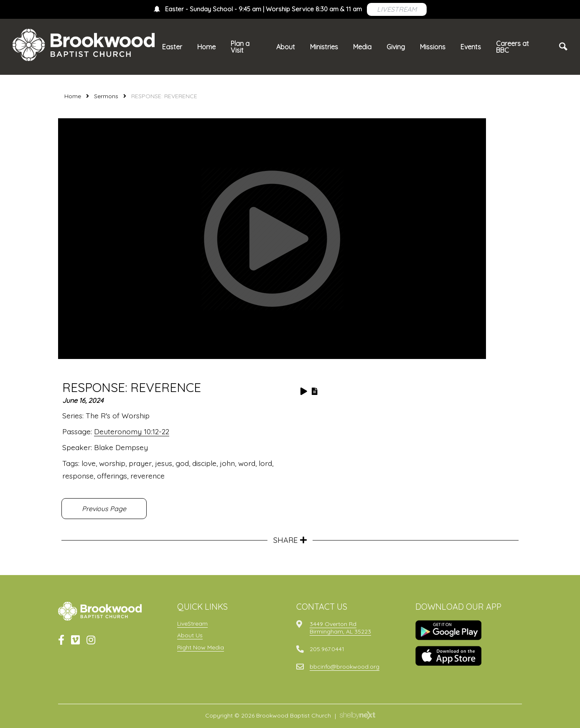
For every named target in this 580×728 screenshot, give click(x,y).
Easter (172, 47)
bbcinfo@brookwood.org (345, 667)
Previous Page (104, 509)
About (286, 47)
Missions (433, 47)
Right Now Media (201, 647)
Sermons (106, 96)
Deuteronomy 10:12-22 (132, 431)
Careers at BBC (513, 47)
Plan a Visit (240, 47)
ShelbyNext (357, 715)
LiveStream (192, 624)
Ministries (324, 47)
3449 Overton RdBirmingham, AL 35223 (340, 628)
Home (206, 47)
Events (471, 47)
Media (362, 47)
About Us (190, 635)
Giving (396, 47)
